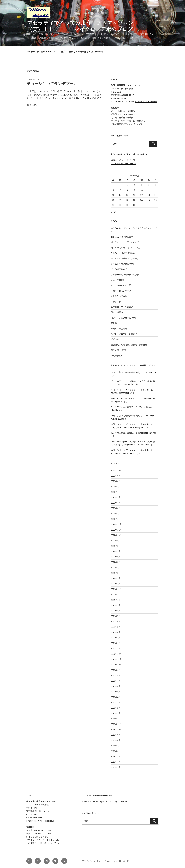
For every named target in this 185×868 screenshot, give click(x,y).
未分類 (114, 323)
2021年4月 (116, 632)
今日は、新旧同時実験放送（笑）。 (127, 372)
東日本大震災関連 (119, 329)
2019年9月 (116, 735)
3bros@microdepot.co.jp (146, 101)
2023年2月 (116, 514)
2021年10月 (116, 600)
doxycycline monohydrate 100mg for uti (128, 427)
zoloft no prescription (120, 393)
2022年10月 (116, 535)
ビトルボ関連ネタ (119, 269)
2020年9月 (116, 670)
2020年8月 (116, 675)
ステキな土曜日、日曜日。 (123, 433)
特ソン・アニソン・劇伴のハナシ (126, 334)
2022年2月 (116, 578)
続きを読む (33, 105)
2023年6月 (116, 492)
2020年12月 (116, 654)
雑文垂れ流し (117, 356)
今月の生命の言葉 (119, 296)
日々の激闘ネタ (118, 312)
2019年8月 (116, 740)
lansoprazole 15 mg (147, 433)
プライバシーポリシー (92, 861)
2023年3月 (116, 508)
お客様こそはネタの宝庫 (122, 237)
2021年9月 (116, 605)
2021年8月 (116, 611)
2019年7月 (116, 746)
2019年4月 (116, 762)
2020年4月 (116, 697)
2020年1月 (116, 713)
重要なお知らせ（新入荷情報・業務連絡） (130, 345)
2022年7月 (116, 551)
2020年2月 (116, 708)
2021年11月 (116, 595)
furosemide (151, 372)
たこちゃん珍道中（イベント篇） (126, 248)
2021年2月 (116, 643)
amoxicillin (129, 384)
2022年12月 (116, 524)
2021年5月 (116, 627)
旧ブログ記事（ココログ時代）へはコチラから (82, 52)
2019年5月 (116, 756)
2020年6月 (116, 686)
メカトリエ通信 (118, 280)
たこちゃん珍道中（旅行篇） (124, 253)
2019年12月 (116, 719)
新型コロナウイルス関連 (122, 307)
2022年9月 (116, 541)
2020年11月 (116, 659)
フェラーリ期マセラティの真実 (125, 275)
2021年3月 (116, 638)
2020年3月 (116, 702)
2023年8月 (116, 481)
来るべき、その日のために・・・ (126, 398)
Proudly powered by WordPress (119, 861)
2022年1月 (116, 584)
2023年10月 (116, 470)
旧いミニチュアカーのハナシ (124, 318)
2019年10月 (116, 729)
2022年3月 (116, 573)
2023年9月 (116, 476)
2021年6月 (116, 621)
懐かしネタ (116, 302)
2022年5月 (116, 562)
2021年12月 (116, 589)
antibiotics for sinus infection (124, 453)
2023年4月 (116, 503)
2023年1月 (116, 519)
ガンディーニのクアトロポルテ (125, 242)
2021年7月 (116, 616)
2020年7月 (116, 681)
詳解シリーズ (117, 339)
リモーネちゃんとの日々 (122, 285)
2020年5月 (116, 692)
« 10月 (114, 212)
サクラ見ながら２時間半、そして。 (127, 407)
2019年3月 (116, 767)
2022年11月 (116, 530)
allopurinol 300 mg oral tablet (137, 445)
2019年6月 (116, 751)
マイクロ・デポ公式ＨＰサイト (41, 52)
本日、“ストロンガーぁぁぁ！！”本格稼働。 (131, 390)
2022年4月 (116, 568)
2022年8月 (116, 546)
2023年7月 (116, 487)
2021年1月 (116, 648)
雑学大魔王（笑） (119, 350)
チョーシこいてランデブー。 (52, 84)
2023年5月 (116, 497)
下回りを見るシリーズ (121, 291)
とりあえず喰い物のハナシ (123, 264)
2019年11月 (116, 724)
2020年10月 (116, 665)
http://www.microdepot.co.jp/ (124, 163)
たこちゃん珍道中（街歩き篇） (125, 258)
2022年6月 (116, 557)
